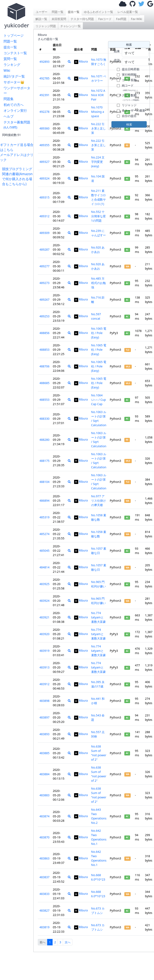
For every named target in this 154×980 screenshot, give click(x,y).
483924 (44, 601)
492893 (44, 62)
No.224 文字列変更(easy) (98, 162)
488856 (44, 333)
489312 (44, 216)
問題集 (9, 99)
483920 (44, 634)
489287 (44, 249)
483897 (44, 717)
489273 (44, 283)
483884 (44, 774)
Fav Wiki (136, 19)
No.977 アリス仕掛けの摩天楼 (98, 501)
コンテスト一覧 (15, 53)
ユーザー (42, 12)
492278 (44, 112)
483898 (44, 701)
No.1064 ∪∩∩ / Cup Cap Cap (99, 400)
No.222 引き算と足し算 (98, 128)
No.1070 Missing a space (98, 112)
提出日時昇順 (131, 69)
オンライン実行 (15, 111)
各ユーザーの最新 (134, 110)
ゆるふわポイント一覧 (98, 12)
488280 (44, 440)
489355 (44, 145)
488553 (44, 400)
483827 (44, 910)
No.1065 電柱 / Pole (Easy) (99, 333)
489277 (44, 266)
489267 (44, 300)
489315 (44, 197)
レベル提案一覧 (128, 12)
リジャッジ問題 (46, 26)
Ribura (81, 61)
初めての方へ (14, 105)
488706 (44, 366)
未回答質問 (59, 19)
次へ (68, 942)
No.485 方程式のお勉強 (98, 283)
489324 (44, 178)
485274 (44, 534)
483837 (44, 877)
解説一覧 (41, 19)
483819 (44, 927)
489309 (44, 233)
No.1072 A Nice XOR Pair (98, 95)
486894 (44, 501)
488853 (44, 350)
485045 (44, 551)
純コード (130, 87)
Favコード (105, 19)
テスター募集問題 (17, 125)
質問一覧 (10, 59)
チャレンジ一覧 (71, 26)
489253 (44, 316)
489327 (44, 162)
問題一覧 (10, 41)
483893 (44, 734)
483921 (44, 617)
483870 (44, 837)
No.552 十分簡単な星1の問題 (98, 216)
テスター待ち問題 (82, 19)
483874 (44, 816)
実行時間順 (129, 75)
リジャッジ (129, 105)
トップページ (14, 35)
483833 (44, 894)
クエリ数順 (131, 97)
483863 (44, 858)
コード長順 (129, 80)
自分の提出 (129, 116)
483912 (44, 684)
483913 (44, 667)
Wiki (7, 70)
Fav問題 (121, 19)
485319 (44, 517)
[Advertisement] (18, 199)
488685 (44, 383)
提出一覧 (10, 47)
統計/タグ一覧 (14, 76)
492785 (44, 78)
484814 (44, 567)
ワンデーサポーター (17, 90)
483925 (44, 584)
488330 (44, 419)
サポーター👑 (14, 82)
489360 (44, 128)
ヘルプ (9, 116)
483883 (44, 795)
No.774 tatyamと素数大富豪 (98, 617)
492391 (44, 95)
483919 (44, 651)
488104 (44, 482)
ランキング (12, 65)
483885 (44, 753)
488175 (44, 461)
